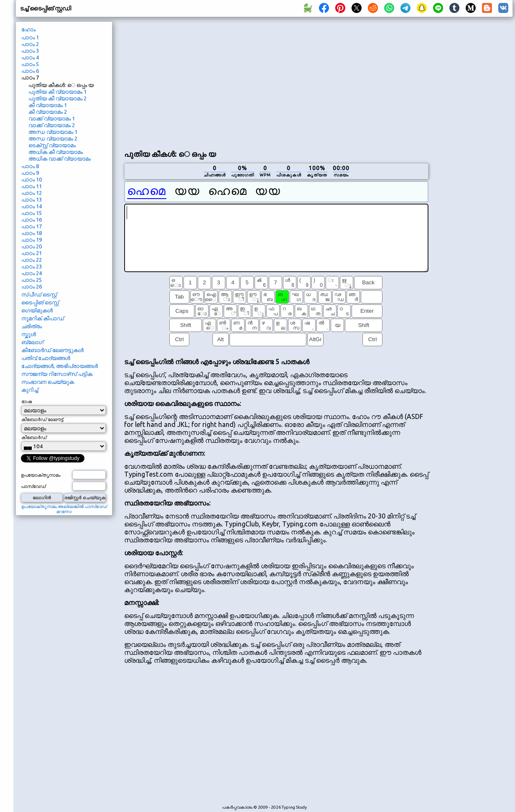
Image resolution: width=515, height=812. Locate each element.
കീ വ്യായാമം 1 (48, 105)
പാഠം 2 (30, 44)
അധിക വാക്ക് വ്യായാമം (60, 158)
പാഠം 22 (32, 260)
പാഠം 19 (32, 240)
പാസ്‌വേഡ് (33, 486)
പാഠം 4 (30, 57)
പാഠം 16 (32, 220)
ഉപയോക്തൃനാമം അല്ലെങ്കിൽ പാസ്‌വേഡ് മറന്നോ (64, 509)
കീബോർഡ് (34, 437)
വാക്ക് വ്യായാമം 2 (52, 125)
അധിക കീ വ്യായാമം (56, 152)
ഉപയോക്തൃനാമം (41, 475)
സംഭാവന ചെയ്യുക (48, 382)
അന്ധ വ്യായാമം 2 (53, 138)
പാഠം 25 (32, 280)
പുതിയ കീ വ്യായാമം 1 (57, 92)
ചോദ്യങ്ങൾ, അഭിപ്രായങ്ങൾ (60, 366)
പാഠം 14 (32, 206)
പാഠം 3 (30, 51)
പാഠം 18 (32, 233)
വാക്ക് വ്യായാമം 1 (52, 118)
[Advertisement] (203, 82)
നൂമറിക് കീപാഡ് (43, 318)
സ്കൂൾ (29, 334)
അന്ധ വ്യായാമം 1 (53, 132)
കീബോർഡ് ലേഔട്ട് (42, 419)
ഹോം (28, 29)
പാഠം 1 (30, 37)
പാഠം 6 (30, 71)
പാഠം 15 (32, 213)
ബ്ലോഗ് (32, 342)
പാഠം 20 (32, 246)
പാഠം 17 (32, 226)
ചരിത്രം (32, 326)
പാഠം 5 (30, 64)
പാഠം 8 (30, 166)
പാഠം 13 (32, 199)
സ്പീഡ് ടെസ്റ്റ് (39, 294)
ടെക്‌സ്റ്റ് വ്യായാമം (52, 145)
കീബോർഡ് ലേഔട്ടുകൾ (52, 350)
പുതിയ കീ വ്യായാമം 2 (57, 98)
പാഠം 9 (30, 173)
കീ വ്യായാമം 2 (48, 112)
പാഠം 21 (32, 253)
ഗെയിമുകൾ (37, 310)
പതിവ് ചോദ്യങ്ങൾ (46, 358)
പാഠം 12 (32, 193)
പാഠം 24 (32, 273)
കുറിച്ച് (30, 390)
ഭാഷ (27, 401)
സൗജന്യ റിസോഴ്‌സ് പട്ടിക (57, 374)
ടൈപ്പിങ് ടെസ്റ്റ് (40, 302)
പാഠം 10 (32, 179)
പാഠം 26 (32, 286)
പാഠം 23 (32, 266)
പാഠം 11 (32, 186)
